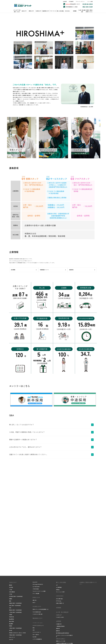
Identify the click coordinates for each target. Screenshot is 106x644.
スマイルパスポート (37, 632)
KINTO (34, 602)
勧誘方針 (58, 631)
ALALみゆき (35, 582)
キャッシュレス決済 (60, 592)
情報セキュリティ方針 (61, 641)
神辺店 (18, 633)
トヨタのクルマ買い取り (38, 614)
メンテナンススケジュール (38, 625)
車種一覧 (34, 600)
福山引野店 (11, 621)
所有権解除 (71, 2)
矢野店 (11, 615)
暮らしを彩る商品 (61, 582)
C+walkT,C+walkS (60, 617)
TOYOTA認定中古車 (37, 612)
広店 (10, 608)
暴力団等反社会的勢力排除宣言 (63, 633)
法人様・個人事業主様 (62, 612)
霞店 (10, 601)
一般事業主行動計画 (60, 626)
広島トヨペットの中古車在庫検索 (39, 609)
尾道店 (11, 626)
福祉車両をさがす (38, 618)
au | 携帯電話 (59, 587)
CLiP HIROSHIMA (36, 587)
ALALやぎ (11, 639)
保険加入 (58, 590)
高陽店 (16, 603)
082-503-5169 (88, 7)
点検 (34, 630)
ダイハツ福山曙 (36, 593)
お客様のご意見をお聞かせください (88, 583)
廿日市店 (16, 596)
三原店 (16, 628)
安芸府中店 (11, 617)
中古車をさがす (37, 606)
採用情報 (59, 608)
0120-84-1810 (88, 4)
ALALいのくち (12, 637)
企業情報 (65, 2)
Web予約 (34, 637)
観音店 (11, 585)
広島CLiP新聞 (59, 603)
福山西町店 (11, 619)
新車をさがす (36, 597)
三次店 (16, 612)
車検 (34, 628)
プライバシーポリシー (80, 2)
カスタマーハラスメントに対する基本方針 (64, 636)
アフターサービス (38, 623)
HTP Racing (59, 601)
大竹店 (11, 594)
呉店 (15, 605)
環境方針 (58, 628)
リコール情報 (90, 2)
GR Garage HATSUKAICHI (38, 584)
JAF (57, 585)
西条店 (16, 610)
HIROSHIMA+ (60, 596)
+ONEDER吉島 (36, 589)
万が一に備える (36, 635)
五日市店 (11, 587)
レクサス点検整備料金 (37, 639)
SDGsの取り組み (60, 599)
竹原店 (16, 635)
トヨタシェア (59, 615)
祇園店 (11, 599)
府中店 (11, 630)
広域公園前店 (12, 592)
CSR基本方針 (59, 624)
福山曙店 (11, 624)
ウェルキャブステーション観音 (39, 591)
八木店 (11, 590)
